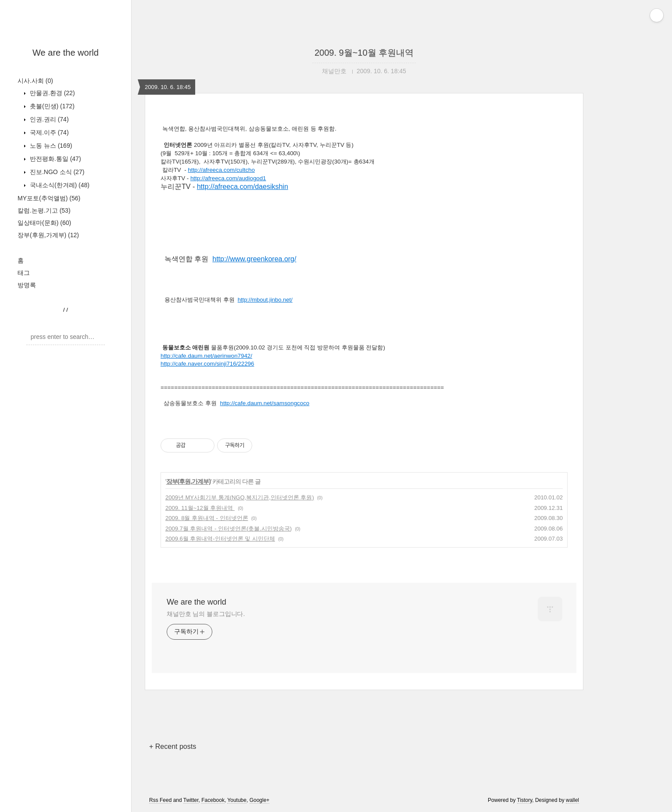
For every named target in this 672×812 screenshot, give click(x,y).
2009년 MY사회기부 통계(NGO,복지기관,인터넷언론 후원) (240, 497)
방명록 (27, 285)
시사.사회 (35, 81)
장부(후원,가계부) (48, 235)
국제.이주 (48, 132)
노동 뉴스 (50, 146)
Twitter (191, 800)
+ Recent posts (173, 746)
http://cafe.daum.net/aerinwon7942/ (206, 356)
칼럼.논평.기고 (44, 210)
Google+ (260, 800)
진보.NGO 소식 (56, 172)
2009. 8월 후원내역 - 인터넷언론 (207, 518)
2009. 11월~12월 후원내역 (200, 508)
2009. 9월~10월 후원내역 (364, 53)
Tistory (525, 800)
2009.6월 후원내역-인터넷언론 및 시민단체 (220, 539)
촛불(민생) (51, 106)
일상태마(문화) (44, 223)
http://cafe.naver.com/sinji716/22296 (207, 364)
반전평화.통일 (55, 159)
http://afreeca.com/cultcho (221, 170)
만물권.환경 (52, 93)
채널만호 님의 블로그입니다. (206, 614)
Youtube (237, 800)
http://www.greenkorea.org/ (254, 259)
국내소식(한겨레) (59, 185)
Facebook (213, 800)
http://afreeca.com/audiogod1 (228, 178)
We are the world (66, 53)
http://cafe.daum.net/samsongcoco (265, 403)
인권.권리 (48, 119)
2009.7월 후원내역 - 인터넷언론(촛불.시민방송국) (229, 529)
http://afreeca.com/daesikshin (243, 187)
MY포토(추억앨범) (49, 198)
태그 (24, 273)
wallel (572, 800)
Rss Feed (160, 800)
